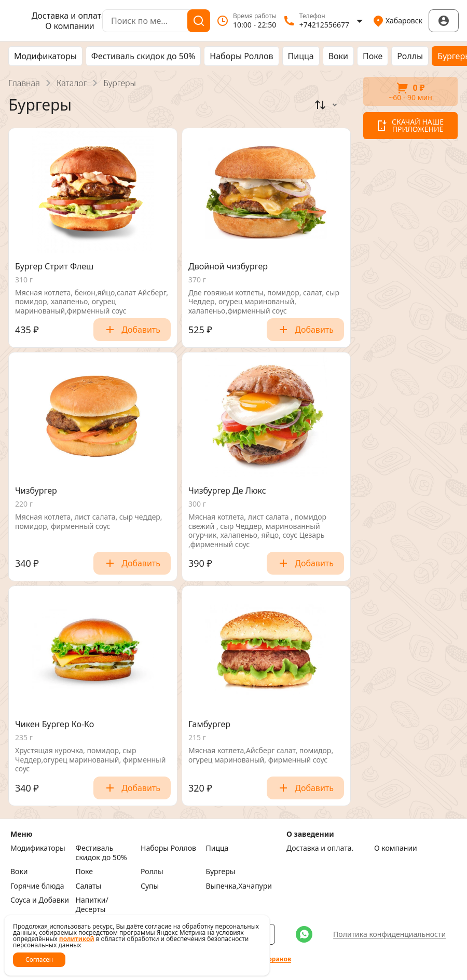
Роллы (410, 56)
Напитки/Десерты (92, 904)
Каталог (72, 83)
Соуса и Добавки (40, 900)
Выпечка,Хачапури (236, 886)
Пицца (301, 56)
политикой (77, 939)
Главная (24, 83)
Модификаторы (45, 56)
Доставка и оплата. (70, 16)
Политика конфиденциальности (389, 934)
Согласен (39, 959)
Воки (338, 56)
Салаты (89, 886)
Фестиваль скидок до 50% (143, 56)
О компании (70, 26)
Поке (373, 56)
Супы (150, 886)
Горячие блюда (37, 886)
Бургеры (221, 872)
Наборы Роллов (241, 56)
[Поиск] (199, 21)
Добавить (132, 330)
